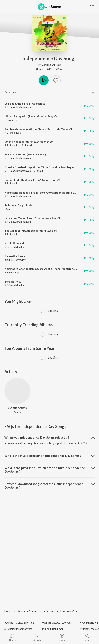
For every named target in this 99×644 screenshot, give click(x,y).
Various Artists (51, 65)
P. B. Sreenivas (13, 133)
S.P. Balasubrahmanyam (18, 107)
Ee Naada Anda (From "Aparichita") (26, 104)
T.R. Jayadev (18, 260)
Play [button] (44, 80)
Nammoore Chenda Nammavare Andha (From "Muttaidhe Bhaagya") (46, 269)
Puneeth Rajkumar (53, 629)
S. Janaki (27, 145)
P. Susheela (11, 120)
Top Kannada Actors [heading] (57, 623)
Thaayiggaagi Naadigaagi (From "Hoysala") (31, 231)
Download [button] (11, 92)
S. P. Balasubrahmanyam (18, 629)
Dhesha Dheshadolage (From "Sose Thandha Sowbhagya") (40, 167)
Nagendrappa (12, 272)
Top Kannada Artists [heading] (19, 623)
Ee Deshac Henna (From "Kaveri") (25, 154)
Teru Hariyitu (13, 282)
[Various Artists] (17, 391)
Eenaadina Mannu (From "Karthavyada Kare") (32, 218)
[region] (49, 611)
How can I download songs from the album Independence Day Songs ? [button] (44, 486)
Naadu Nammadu (15, 243)
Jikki (7, 260)
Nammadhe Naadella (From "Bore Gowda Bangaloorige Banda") (43, 193)
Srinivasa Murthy (14, 247)
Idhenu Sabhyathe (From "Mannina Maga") (31, 116)
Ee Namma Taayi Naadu (19, 205)
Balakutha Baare (15, 256)
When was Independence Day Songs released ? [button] (37, 437)
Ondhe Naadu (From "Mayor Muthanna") (29, 142)
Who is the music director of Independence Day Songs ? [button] (43, 456)
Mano (8, 209)
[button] (56, 80)
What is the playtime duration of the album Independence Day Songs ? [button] (45, 470)
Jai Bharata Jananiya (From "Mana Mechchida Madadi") (38, 129)
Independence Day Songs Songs (62, 611)
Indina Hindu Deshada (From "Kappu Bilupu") (32, 180)
